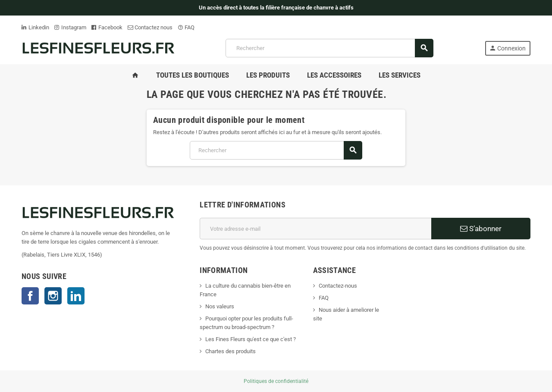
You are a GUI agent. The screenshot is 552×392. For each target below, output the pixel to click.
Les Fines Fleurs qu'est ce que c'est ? (251, 339)
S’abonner (481, 229)
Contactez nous (150, 27)
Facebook (107, 27)
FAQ (186, 27)
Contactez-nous (338, 286)
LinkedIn (76, 296)
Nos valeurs (220, 306)
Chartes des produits (231, 351)
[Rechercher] (329, 48)
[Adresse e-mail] (315, 229)
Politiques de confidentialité (276, 381)
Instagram (70, 27)
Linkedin (35, 27)
